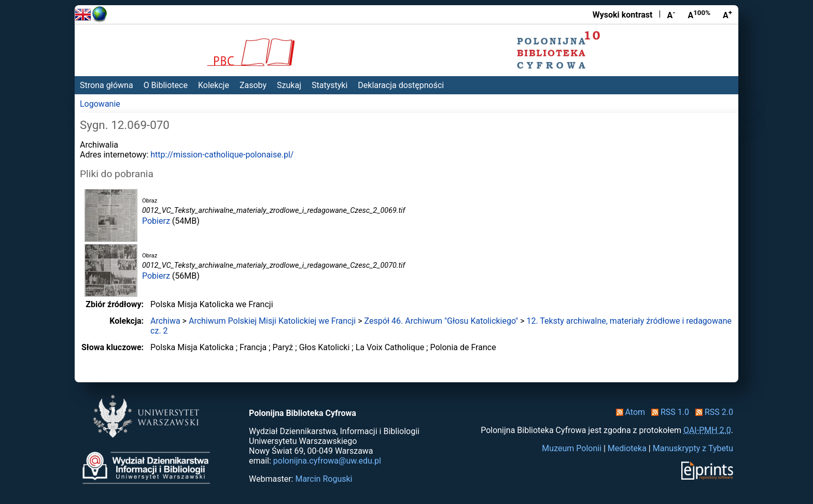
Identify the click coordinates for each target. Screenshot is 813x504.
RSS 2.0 (712, 412)
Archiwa (165, 321)
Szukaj (289, 85)
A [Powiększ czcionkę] (727, 15)
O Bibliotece (166, 85)
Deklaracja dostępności (401, 85)
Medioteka (627, 448)
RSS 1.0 (668, 412)
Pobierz (156, 221)
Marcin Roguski (324, 479)
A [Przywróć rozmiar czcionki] (699, 15)
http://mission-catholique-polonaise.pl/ (222, 155)
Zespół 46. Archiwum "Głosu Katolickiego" (441, 321)
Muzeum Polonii (572, 448)
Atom (629, 412)
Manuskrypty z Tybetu (693, 448)
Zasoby (253, 85)
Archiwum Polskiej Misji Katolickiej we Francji (272, 321)
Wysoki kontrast (623, 15)
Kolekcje (214, 85)
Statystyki (330, 85)
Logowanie (100, 104)
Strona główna (107, 85)
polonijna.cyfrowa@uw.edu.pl (327, 461)
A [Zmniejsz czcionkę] (671, 15)
